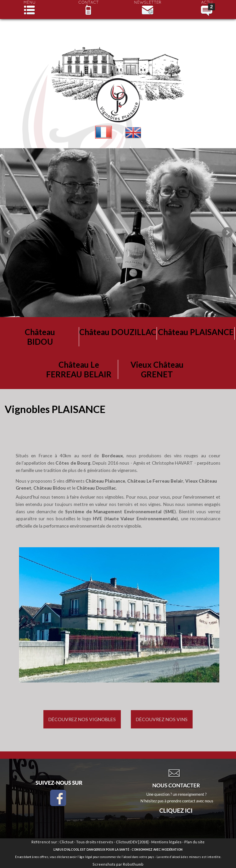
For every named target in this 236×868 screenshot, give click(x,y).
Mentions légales (166, 842)
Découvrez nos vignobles (82, 719)
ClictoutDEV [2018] (132, 842)
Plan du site (194, 842)
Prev (9, 232)
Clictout (66, 842)
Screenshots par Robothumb (118, 864)
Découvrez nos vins (162, 719)
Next (227, 232)
